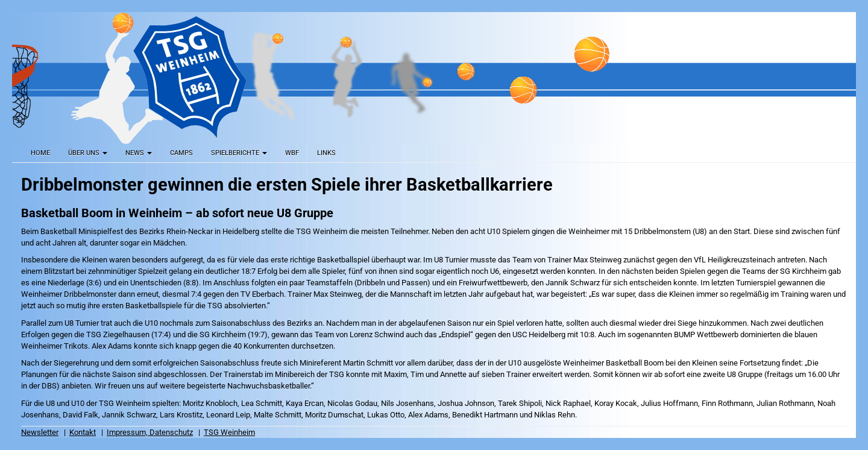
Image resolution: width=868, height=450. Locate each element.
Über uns (88, 153)
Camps (181, 153)
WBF (292, 153)
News (139, 153)
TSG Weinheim (229, 432)
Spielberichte (239, 153)
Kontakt (83, 432)
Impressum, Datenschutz (150, 432)
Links (326, 153)
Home (40, 153)
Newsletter (40, 432)
